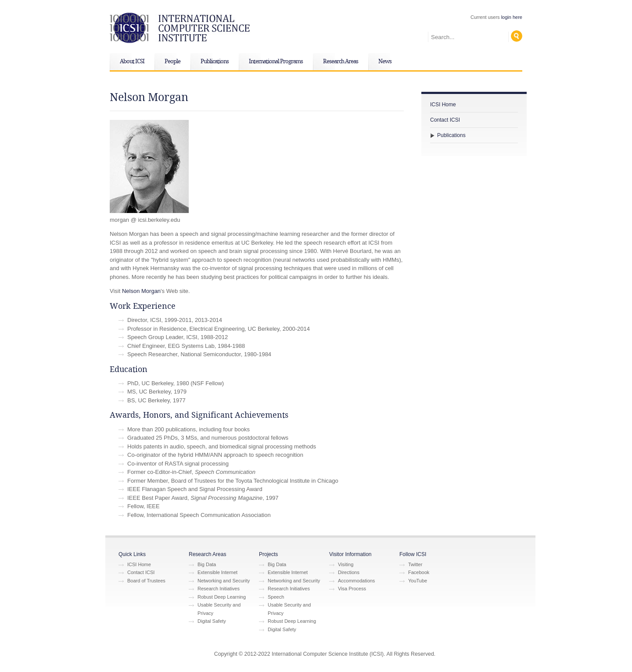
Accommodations (356, 581)
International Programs (276, 61)
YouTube (418, 581)
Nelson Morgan (141, 291)
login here (512, 17)
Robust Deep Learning (222, 597)
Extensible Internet (217, 572)
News (385, 61)
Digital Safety (212, 621)
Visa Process (352, 589)
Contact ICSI (445, 120)
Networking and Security (224, 581)
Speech (276, 597)
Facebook (419, 572)
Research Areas (341, 61)
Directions (349, 572)
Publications (215, 61)
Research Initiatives (219, 589)
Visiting (346, 564)
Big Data (207, 564)
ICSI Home (443, 105)
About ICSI (132, 61)
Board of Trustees (146, 581)
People (172, 61)
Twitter (415, 564)
